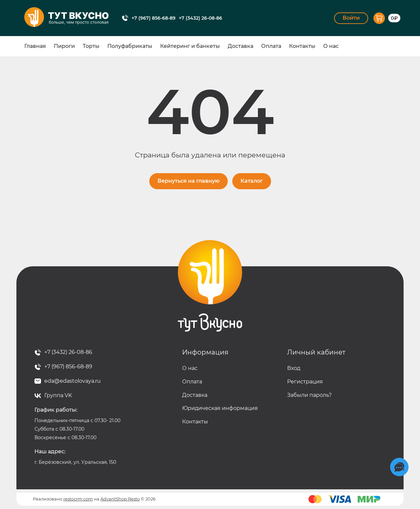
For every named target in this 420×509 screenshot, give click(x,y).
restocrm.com (78, 499)
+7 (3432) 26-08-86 (200, 18)
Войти (351, 18)
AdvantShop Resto (120, 499)
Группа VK (58, 395)
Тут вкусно (210, 286)
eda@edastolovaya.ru (73, 381)
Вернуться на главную (189, 181)
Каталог (252, 181)
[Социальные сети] (399, 467)
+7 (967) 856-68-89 (154, 18)
